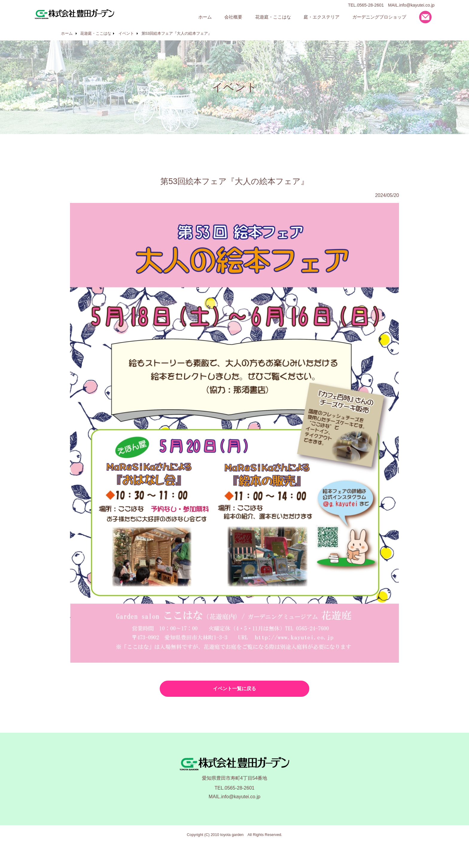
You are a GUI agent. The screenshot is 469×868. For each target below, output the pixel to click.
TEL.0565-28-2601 (234, 788)
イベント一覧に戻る (234, 689)
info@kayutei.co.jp (417, 5)
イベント (126, 33)
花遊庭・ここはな (96, 33)
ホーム (67, 33)
